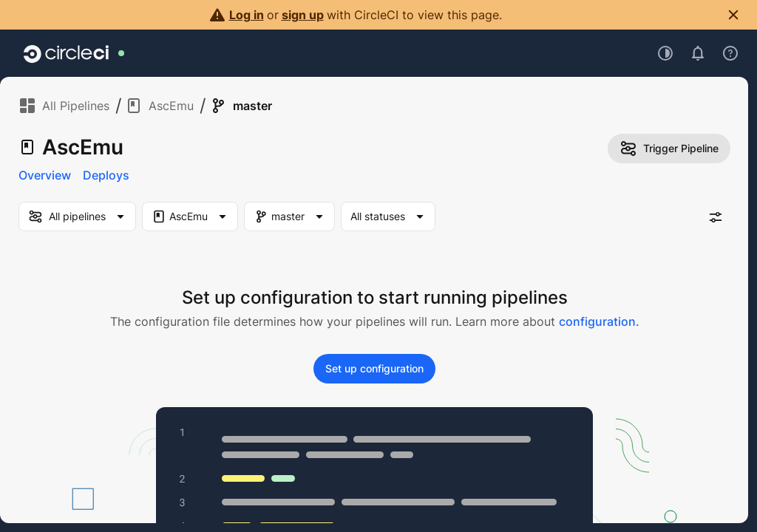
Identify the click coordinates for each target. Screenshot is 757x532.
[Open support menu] (730, 53)
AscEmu (159, 106)
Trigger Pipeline (669, 149)
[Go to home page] (66, 53)
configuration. (599, 321)
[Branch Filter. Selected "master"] (289, 216)
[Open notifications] (698, 53)
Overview (45, 175)
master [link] (241, 106)
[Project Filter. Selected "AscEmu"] (190, 216)
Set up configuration (374, 368)
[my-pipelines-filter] (77, 216)
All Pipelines (64, 106)
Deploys (106, 175)
